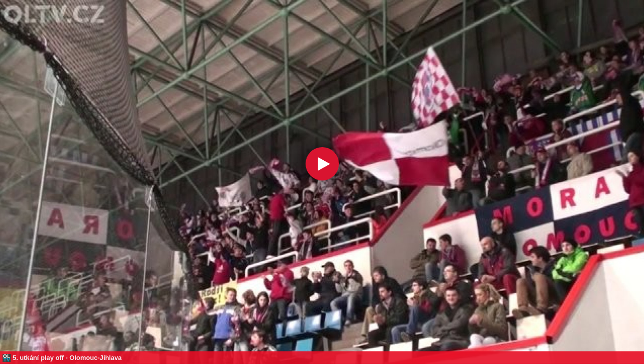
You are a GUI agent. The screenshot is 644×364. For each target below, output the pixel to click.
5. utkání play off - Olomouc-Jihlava (67, 358)
